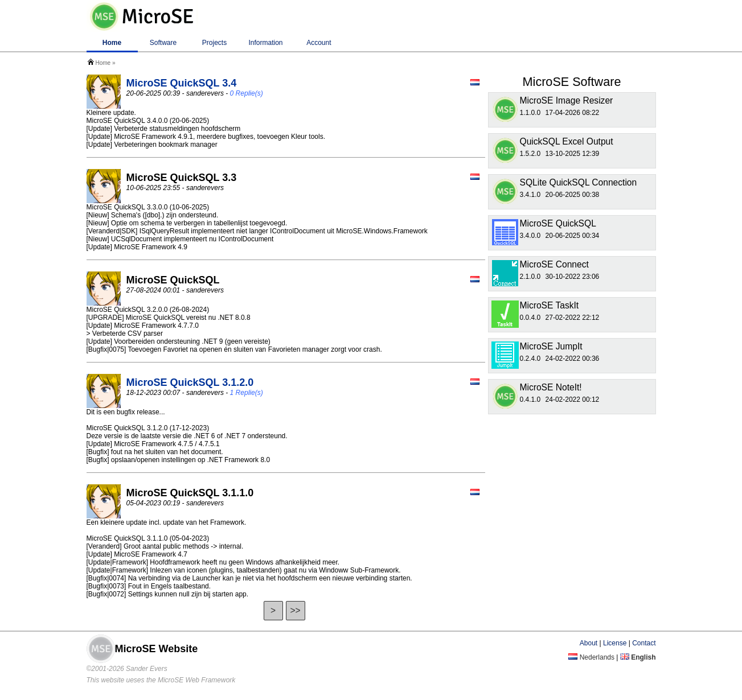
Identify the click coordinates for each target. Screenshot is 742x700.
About (589, 643)
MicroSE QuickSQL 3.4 (182, 83)
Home (112, 43)
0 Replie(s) (247, 93)
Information (265, 43)
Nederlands (591, 657)
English (638, 657)
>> (295, 610)
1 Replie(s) (247, 393)
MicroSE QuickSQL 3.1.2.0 (190, 382)
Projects (214, 43)
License (615, 643)
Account (319, 43)
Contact (644, 643)
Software (163, 43)
